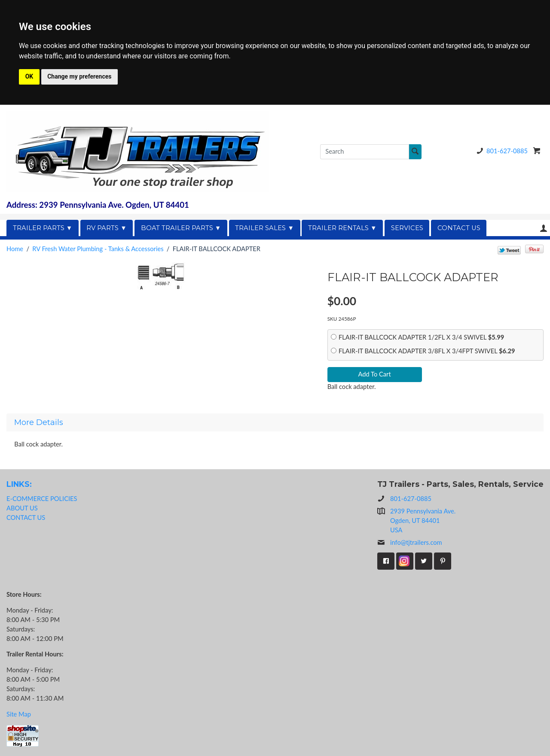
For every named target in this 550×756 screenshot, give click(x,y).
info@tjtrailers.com (410, 543)
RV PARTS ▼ (107, 228)
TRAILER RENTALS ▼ (342, 228)
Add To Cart (375, 374)
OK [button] (29, 76)
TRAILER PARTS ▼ (43, 228)
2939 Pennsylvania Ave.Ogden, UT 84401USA (423, 521)
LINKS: (19, 484)
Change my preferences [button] (79, 76)
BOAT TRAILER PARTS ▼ (181, 228)
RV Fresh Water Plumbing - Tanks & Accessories (98, 249)
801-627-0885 (501, 151)
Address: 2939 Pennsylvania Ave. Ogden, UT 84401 (98, 205)
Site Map (19, 714)
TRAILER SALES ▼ (264, 228)
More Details (39, 422)
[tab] (275, 422)
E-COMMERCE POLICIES (42, 499)
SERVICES (407, 228)
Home (15, 249)
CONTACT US (459, 228)
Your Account (544, 228)
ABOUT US (22, 508)
